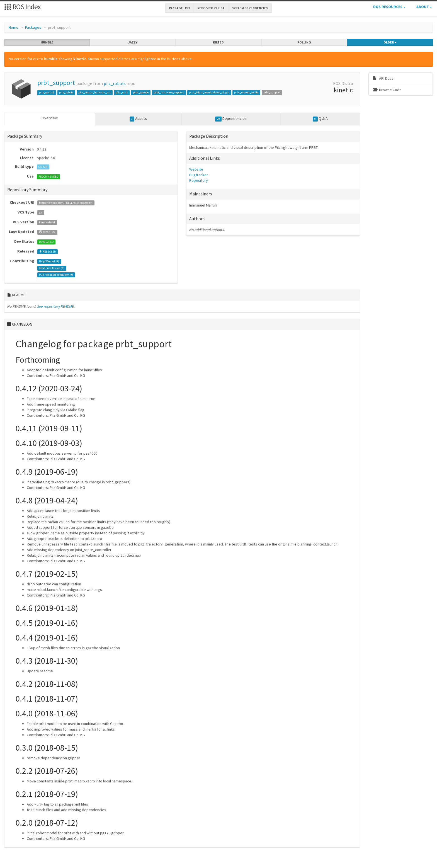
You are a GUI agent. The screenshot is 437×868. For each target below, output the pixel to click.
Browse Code (387, 90)
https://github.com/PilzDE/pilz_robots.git (66, 203)
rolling (304, 42)
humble (47, 42)
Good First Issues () (52, 268)
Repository (199, 180)
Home (14, 27)
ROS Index (22, 7)
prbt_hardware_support (169, 92)
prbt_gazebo (141, 92)
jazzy (133, 42)
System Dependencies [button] (250, 8)
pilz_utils (122, 92)
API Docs (383, 78)
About (424, 7)
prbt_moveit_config (246, 92)
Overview (50, 118)
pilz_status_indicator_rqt (94, 92)
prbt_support (56, 83)
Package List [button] (180, 8)
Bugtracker (199, 175)
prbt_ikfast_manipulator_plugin (209, 92)
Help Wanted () (49, 261)
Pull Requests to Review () (56, 275)
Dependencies (231, 119)
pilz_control (47, 92)
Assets (138, 119)
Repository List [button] (211, 8)
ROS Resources (389, 7)
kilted (218, 42)
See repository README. (56, 306)
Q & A (320, 119)
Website (196, 169)
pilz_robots (115, 83)
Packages (33, 27)
